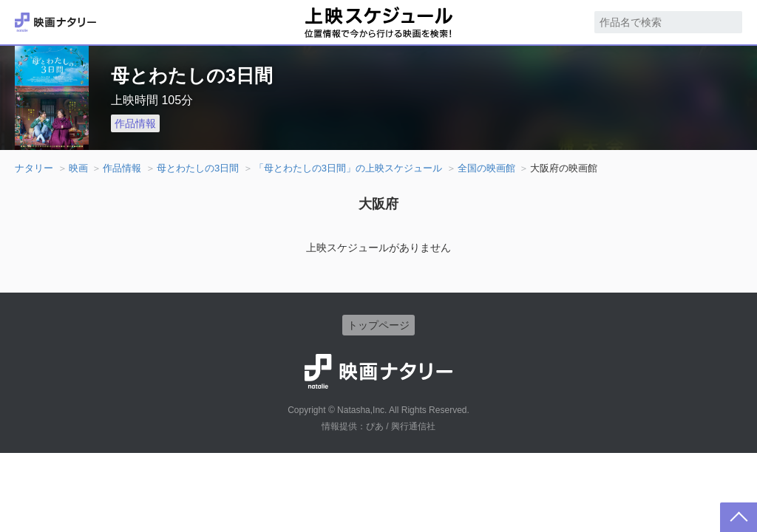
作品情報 (135, 123)
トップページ (378, 325)
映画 (78, 168)
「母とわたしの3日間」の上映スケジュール (348, 168)
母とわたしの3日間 (198, 168)
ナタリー (34, 168)
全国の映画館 (486, 168)
